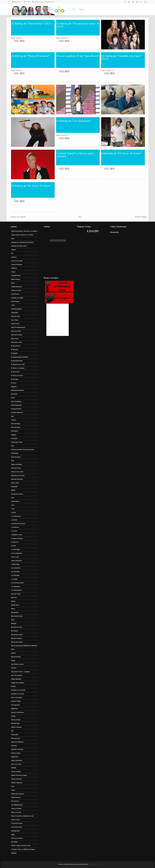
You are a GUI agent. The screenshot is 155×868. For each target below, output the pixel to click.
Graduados (15, 453)
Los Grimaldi (15, 575)
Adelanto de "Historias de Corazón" (23, 242)
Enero (13, 398)
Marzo (13, 609)
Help (13, 461)
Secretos (14, 746)
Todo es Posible (16, 809)
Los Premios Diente (17, 583)
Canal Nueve (15, 294)
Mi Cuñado (15, 631)
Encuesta (14, 394)
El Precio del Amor (17, 376)
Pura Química (15, 705)
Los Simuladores (17, 590)
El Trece (14, 383)
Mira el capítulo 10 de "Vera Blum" (78, 56)
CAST (13, 305)
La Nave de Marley (17, 538)
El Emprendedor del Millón (20, 357)
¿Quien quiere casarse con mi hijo (22, 235)
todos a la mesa (16, 812)
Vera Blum (14, 842)
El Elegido (14, 353)
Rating (13, 716)
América (14, 257)
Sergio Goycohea (17, 760)
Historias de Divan (17, 479)
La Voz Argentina (17, 553)
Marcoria (14, 598)
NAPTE (13, 653)
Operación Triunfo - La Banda (21, 672)
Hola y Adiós (15, 483)
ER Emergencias (16, 405)
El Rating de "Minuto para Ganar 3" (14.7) (78, 25)
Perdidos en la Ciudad (18, 690)
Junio (13, 509)
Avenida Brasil (16, 276)
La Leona (14, 531)
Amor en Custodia (17, 261)
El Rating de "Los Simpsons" (74, 121)
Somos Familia (16, 772)
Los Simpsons (16, 587)
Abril (13, 239)
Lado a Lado (15, 557)
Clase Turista (15, 324)
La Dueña (14, 520)
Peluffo (13, 686)
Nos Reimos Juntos (17, 664)
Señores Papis (16, 753)
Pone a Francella (16, 698)
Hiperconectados (17, 464)
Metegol (14, 624)
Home (74, 9)
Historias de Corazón (18, 476)
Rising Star (15, 735)
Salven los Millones (17, 742)
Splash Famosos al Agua (19, 775)
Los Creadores (16, 568)
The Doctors (15, 801)
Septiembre (15, 757)
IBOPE (13, 490)
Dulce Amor (15, 339)
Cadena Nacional (17, 287)
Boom (13, 283)
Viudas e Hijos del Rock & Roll (21, 846)
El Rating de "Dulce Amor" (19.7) (31, 24)
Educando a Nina (17, 342)
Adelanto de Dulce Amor (19, 246)
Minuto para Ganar (17, 642)
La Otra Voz (15, 542)
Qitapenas (14, 709)
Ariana (13, 272)
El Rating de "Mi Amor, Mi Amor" (31, 186)
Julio (13, 505)
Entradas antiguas (141, 217)
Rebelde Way (15, 723)
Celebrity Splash (16, 309)
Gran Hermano (16, 457)
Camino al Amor (16, 290)
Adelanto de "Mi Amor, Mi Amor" (121, 153)
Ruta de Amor (16, 738)
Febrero (14, 420)
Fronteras (14, 439)
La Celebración (16, 516)
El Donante (15, 350)
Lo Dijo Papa (15, 564)
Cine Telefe (15, 320)
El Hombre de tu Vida (18, 364)
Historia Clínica (16, 468)
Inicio (80, 217)
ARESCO (14, 268)
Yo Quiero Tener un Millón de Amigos (23, 849)
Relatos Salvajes (16, 727)
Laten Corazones (17, 561)
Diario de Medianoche (18, 327)
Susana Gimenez (17, 779)
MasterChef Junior (17, 616)
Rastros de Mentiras (18, 712)
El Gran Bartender (17, 361)
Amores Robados (17, 265)
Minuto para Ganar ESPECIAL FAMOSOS (24, 646)
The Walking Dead (17, 805)
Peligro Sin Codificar (18, 683)
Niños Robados (16, 657)
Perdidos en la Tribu (18, 694)
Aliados (14, 250)
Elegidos (14, 387)
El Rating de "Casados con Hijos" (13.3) (122, 57)
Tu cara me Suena (17, 823)
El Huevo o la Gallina (18, 368)
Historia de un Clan (17, 472)
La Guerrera (15, 527)
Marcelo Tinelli (16, 594)
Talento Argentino (17, 783)
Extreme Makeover (17, 413)
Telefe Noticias (16, 798)
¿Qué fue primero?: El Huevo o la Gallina (24, 231)
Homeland (14, 487)
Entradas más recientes (18, 217)
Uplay (13, 835)
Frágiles (14, 435)
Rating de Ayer (16, 720)
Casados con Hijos (17, 298)
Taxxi (13, 786)
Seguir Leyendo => (17, 38)
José (13, 498)
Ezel (13, 416)
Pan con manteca (17, 675)
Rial (12, 731)
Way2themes (92, 864)
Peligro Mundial (16, 679)
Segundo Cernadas (17, 749)
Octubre (14, 668)
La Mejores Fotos (17, 535)
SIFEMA (14, 768)
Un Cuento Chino (17, 827)
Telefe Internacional (17, 794)
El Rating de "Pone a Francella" (31, 56)
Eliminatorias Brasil (17, 390)
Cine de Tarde (16, 316)
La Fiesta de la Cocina (18, 524)
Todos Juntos (16, 820)
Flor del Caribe (16, 427)
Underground (15, 831)
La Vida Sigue (16, 549)
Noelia (13, 661)
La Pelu (14, 512)
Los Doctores (15, 572)
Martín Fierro (15, 605)
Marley (13, 601)
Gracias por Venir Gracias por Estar (23, 450)
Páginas (82, 9)
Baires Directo (16, 279)
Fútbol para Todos (17, 442)
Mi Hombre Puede (17, 635)
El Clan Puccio (16, 346)
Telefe (13, 790)
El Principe (15, 379)
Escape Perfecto (16, 409)
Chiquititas (15, 313)
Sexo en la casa (16, 764)
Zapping (14, 853)
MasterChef (15, 612)
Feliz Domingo (16, 424)
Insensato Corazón (17, 494)
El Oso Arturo (16, 372)
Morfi (13, 649)
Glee (13, 446)
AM (12, 253)
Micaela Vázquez (16, 638)
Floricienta (15, 431)
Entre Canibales (16, 401)
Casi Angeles (15, 302)
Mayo (13, 620)
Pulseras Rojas (16, 701)
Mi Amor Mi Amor (17, 627)
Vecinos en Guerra (17, 838)
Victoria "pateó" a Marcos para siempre (75, 155)
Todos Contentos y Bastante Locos (22, 816)
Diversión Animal (17, 335)
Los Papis (14, 579)
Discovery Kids (16, 331)
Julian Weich (15, 501)
